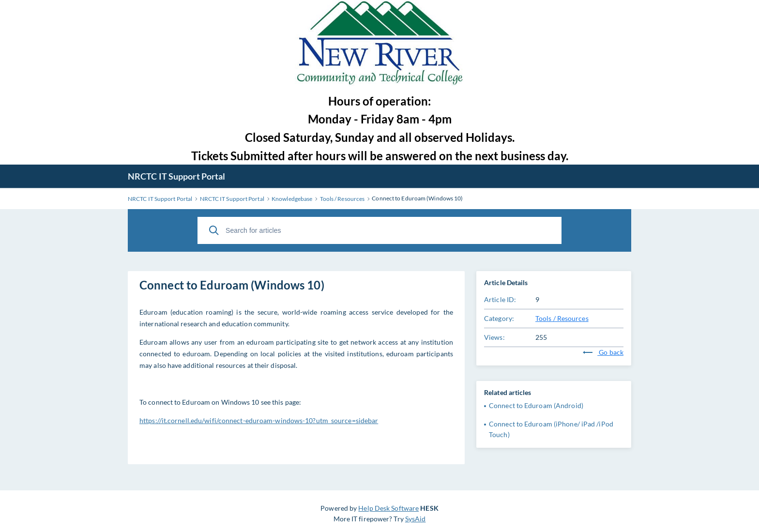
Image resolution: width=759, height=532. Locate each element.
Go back (603, 352)
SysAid (416, 519)
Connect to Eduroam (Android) (536, 405)
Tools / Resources (562, 318)
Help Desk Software (388, 508)
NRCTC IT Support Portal (176, 176)
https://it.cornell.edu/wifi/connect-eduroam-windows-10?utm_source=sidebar (259, 420)
